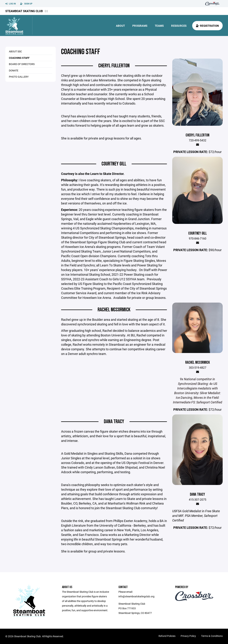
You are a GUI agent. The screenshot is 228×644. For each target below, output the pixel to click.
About (120, 26)
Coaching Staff (19, 58)
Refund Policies (167, 636)
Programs (140, 26)
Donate (14, 70)
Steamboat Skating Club (24, 11)
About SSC (15, 51)
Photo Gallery (19, 77)
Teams (159, 26)
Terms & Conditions (212, 636)
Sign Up (26, 4)
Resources (179, 26)
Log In (11, 4)
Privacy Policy (188, 636)
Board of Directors (22, 64)
